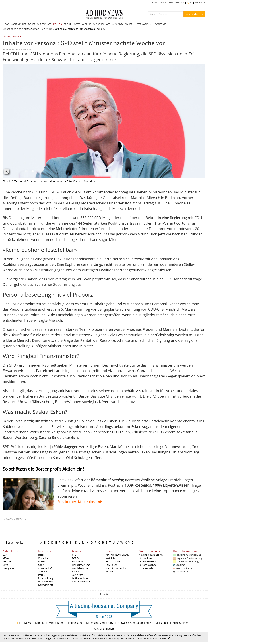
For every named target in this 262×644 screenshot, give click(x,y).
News (27, 623)
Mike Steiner (180, 623)
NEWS (6, 24)
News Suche (192, 14)
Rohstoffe (77, 561)
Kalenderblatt (46, 585)
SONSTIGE (161, 24)
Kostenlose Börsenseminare (148, 560)
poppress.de (146, 568)
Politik (43, 29)
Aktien (75, 572)
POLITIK (58, 24)
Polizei (42, 575)
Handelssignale (80, 568)
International (45, 582)
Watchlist (111, 558)
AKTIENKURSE (19, 24)
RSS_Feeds (111, 565)
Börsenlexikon (15, 543)
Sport (41, 565)
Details (148, 639)
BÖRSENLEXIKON (177, 3)
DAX (5, 555)
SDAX (6, 565)
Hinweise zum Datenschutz (134, 623)
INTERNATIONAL (144, 24)
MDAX (6, 558)
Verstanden (159, 639)
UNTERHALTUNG (82, 24)
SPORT (67, 24)
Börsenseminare (81, 582)
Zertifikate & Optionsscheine (80, 576)
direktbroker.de (148, 565)
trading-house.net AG (151, 555)
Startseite (32, 29)
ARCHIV (154, 3)
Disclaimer (162, 623)
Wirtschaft (44, 558)
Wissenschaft (45, 568)
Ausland (43, 572)
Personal (17, 37)
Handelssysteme (81, 565)
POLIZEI (129, 24)
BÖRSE (32, 24)
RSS (190, 3)
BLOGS (163, 3)
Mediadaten (56, 623)
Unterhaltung (46, 578)
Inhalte (7, 37)
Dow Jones (8, 568)
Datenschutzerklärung (100, 623)
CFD (74, 555)
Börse (41, 555)
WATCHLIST (200, 3)
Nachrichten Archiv (116, 568)
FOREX (76, 558)
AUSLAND (117, 24)
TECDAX (7, 561)
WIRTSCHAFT (44, 24)
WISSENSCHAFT (102, 24)
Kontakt (110, 572)
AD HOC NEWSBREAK (117, 555)
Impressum (75, 623)
